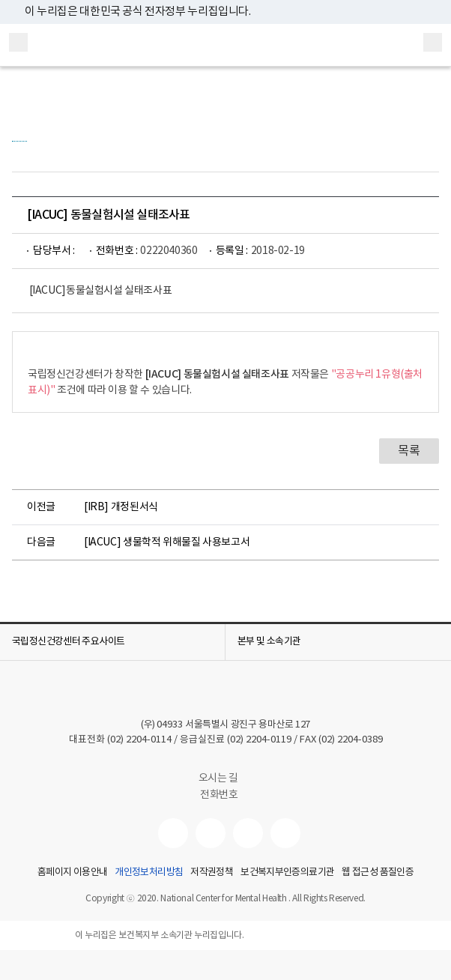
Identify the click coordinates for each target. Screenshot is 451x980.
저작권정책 (212, 873)
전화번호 (219, 795)
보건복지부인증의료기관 (287, 873)
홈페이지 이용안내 (72, 873)
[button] (112, 642)
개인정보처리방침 (149, 873)
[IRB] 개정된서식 (121, 507)
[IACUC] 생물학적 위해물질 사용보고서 (167, 542)
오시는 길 (226, 778)
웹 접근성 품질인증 (378, 873)
